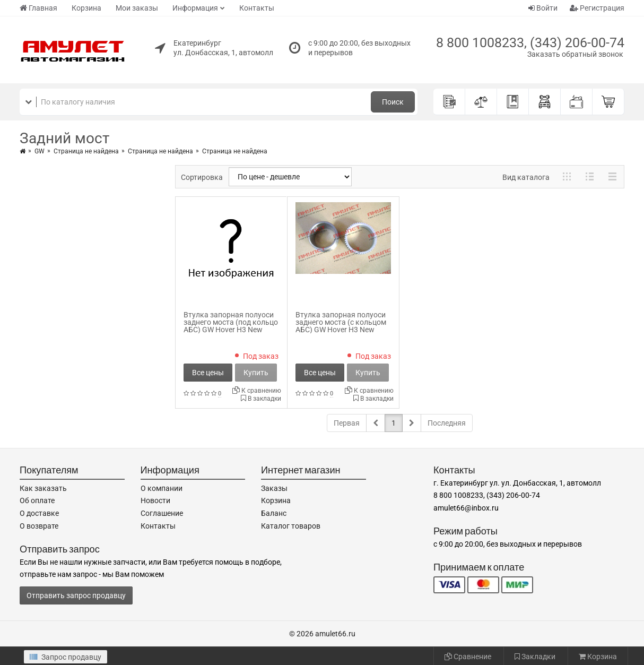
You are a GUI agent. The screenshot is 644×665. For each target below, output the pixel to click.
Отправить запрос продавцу (76, 595)
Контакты (257, 8)
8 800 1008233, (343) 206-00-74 (530, 43)
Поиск (393, 102)
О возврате (39, 526)
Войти (543, 8)
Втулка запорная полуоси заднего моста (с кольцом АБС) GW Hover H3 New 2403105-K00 (341, 326)
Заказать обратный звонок (575, 54)
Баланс (274, 513)
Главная (38, 8)
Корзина (86, 8)
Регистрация (597, 8)
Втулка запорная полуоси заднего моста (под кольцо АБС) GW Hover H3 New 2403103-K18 (231, 326)
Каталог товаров (291, 526)
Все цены (208, 373)
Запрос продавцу (66, 657)
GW (40, 151)
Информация (195, 8)
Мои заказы (137, 8)
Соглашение (162, 513)
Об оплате (37, 500)
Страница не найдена (86, 151)
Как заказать (43, 488)
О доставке (39, 513)
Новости (155, 500)
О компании (162, 488)
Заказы (274, 488)
